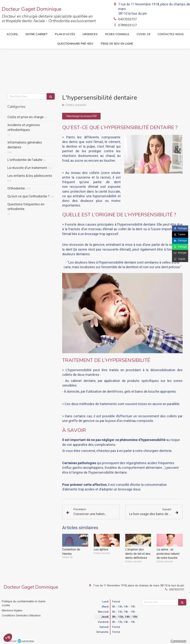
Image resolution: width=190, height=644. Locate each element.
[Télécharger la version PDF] (81, 116)
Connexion (178, 641)
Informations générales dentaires (25, 145)
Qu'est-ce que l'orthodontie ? (28, 196)
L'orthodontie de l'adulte (25, 160)
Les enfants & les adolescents (30, 176)
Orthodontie (16, 188)
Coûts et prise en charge (26, 117)
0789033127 (127, 25)
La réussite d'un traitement (27, 168)
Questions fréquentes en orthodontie (26, 207)
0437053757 (127, 19)
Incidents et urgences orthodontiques (24, 127)
